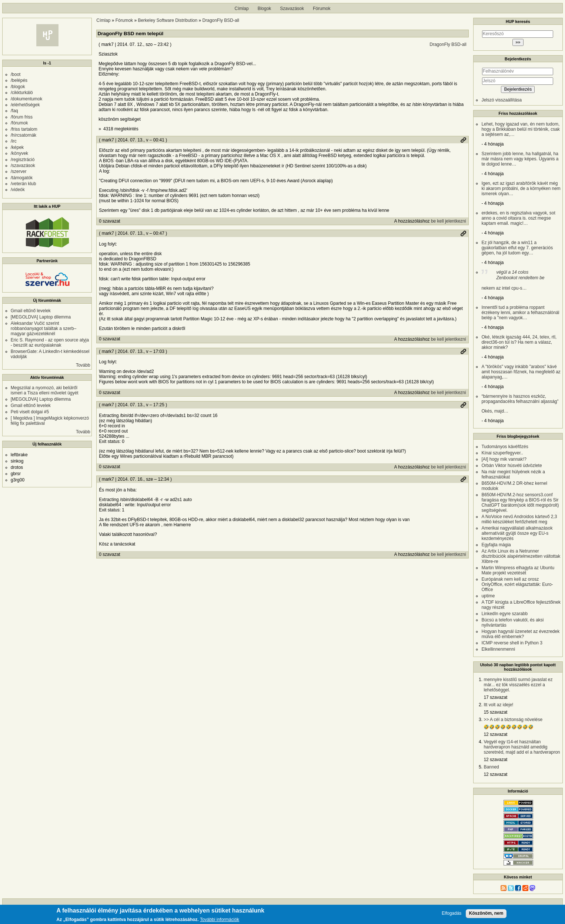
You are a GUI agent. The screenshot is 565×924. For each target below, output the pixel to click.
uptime (488, 596)
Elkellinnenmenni (498, 649)
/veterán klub (24, 184)
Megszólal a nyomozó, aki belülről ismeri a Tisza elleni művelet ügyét (45, 390)
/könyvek (19, 153)
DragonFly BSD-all (221, 20)
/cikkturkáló (22, 93)
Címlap (242, 9)
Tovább (83, 365)
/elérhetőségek (25, 105)
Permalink (463, 140)
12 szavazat (495, 734)
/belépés (19, 80)
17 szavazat (495, 697)
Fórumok (322, 9)
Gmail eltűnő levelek (31, 311)
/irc (14, 141)
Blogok (265, 9)
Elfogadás (452, 915)
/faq (14, 111)
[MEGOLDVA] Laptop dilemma (41, 317)
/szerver (19, 171)
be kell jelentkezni (449, 221)
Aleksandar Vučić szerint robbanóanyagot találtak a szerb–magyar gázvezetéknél (44, 328)
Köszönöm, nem (486, 915)
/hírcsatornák (24, 135)
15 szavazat (495, 712)
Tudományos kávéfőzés (505, 447)
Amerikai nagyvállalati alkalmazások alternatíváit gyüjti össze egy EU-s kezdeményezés (517, 533)
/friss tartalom (24, 129)
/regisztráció (23, 160)
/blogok (18, 87)
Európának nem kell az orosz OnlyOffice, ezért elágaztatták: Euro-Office (517, 584)
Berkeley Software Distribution (168, 20)
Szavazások (292, 9)
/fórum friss (22, 117)
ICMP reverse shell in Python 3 (512, 643)
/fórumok (19, 123)
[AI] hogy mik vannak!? (504, 459)
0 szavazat (109, 221)
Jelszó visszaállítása (502, 100)
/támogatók (22, 178)
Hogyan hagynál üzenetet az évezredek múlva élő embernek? (520, 634)
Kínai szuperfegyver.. (502, 453)
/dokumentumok (26, 99)
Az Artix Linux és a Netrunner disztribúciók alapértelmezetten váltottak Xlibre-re (521, 556)
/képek (17, 147)
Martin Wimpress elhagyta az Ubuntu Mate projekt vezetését (518, 570)
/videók (18, 190)
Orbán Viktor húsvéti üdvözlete (511, 466)
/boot (16, 74)
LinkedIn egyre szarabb (504, 614)
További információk (220, 921)
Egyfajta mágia (496, 545)
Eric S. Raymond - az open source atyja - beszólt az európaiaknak (50, 343)
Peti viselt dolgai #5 (30, 412)
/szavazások (23, 166)
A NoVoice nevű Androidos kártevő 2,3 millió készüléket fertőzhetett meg (519, 519)
